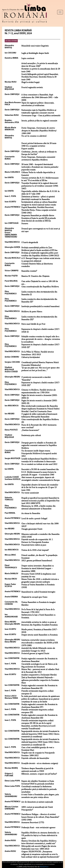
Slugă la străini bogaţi (30, 82)
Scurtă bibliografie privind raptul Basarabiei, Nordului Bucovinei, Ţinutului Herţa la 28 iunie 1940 (40, 77)
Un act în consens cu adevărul (34, 136)
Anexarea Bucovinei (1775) (33, 823)
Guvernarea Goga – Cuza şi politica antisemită (41, 116)
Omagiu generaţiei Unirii (32, 529)
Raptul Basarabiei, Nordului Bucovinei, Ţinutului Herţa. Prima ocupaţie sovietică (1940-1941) (39, 210)
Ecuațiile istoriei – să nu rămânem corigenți (40, 763)
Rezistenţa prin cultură (31, 435)
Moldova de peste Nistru (32, 312)
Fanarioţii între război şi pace (34, 545)
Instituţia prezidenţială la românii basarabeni (40, 307)
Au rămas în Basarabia (31, 513)
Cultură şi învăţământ (31, 357)
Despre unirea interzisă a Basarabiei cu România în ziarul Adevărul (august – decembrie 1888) (38, 569)
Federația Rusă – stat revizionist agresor (38, 828)
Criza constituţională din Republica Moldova (40, 287)
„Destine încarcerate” (30, 430)
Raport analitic (28, 149)
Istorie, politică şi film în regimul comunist (39, 121)
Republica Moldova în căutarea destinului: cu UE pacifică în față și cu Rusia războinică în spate (40, 836)
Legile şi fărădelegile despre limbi (35, 53)
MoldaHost (44, 867)
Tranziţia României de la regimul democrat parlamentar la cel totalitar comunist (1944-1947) (40, 186)
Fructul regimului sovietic (32, 88)
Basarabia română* (29, 271)
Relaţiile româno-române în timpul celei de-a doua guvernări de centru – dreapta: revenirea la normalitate (41, 339)
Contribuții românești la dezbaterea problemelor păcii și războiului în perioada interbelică (39, 789)
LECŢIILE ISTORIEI (11, 41)
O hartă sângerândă (30, 243)
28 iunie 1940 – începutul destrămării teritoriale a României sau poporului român (40, 167)
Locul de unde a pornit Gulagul (34, 519)
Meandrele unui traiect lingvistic (35, 46)
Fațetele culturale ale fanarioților (35, 758)
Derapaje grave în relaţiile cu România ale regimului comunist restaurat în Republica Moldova (39, 446)
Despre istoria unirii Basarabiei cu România (39, 635)
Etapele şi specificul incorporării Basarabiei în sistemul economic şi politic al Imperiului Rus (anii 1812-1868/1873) (40, 501)
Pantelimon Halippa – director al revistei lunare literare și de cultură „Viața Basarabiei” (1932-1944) (40, 817)
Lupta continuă (28, 58)
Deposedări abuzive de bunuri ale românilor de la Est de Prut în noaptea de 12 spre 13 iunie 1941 (40, 488)
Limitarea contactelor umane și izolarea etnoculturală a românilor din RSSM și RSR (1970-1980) (40, 643)
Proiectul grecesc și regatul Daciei (35, 654)
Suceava (25, 224)
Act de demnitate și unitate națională (37, 802)
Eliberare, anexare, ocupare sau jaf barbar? (39, 774)
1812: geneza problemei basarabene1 (37, 561)
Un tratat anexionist (30, 493)
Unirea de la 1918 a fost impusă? (35, 550)
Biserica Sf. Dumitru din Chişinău (35, 276)
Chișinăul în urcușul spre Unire (34, 597)
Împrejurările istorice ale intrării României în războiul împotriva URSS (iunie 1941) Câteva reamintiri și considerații (40, 734)
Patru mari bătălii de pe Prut (33, 324)
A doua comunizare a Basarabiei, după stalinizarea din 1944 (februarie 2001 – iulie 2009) (40, 98)
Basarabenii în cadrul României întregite (38, 592)
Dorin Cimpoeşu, (39, 131)
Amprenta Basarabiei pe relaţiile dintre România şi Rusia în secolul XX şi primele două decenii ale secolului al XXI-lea (39, 218)
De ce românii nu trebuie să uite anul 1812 (39, 464)
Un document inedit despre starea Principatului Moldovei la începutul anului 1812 (39, 454)
